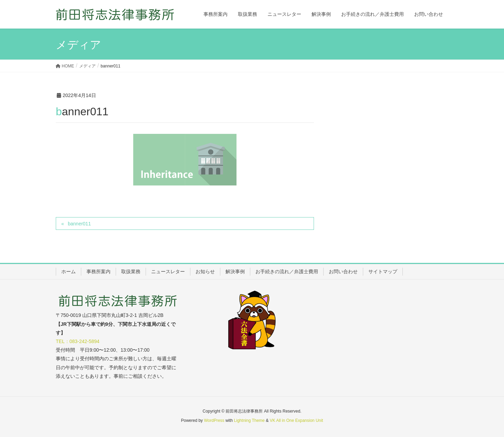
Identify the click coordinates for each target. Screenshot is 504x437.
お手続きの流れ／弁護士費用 (287, 271)
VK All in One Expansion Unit (296, 420)
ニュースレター (168, 271)
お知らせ (205, 271)
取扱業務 (131, 271)
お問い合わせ (343, 271)
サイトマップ (383, 271)
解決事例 (235, 271)
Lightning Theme (249, 420)
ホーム (69, 271)
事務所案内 (98, 271)
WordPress (214, 420)
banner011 (79, 224)
